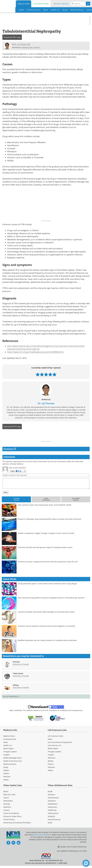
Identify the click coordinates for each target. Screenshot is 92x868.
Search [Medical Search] (6, 798)
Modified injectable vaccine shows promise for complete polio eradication (47, 640)
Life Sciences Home (41, 4)
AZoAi (50, 823)
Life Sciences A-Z (55, 745)
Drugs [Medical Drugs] (6, 767)
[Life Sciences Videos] (50, 770)
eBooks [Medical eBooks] (6, 770)
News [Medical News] (6, 742)
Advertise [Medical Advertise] (7, 807)
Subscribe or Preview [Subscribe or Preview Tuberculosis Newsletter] (21, 676)
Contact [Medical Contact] (6, 810)
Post (6, 492)
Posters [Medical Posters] (6, 773)
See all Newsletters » (11, 696)
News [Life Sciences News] (50, 739)
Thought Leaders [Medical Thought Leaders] (10, 752)
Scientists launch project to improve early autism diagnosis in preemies (46, 626)
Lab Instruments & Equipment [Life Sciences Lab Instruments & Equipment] (60, 742)
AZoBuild (51, 816)
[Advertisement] (46, 436)
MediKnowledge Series (13, 758)
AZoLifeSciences (54, 819)
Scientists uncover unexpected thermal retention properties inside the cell (48, 562)
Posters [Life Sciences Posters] (51, 764)
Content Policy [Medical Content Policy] (9, 819)
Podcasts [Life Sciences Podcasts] (51, 767)
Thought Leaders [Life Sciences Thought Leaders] (55, 752)
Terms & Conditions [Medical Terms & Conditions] (11, 813)
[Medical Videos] (6, 780)
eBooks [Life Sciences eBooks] (51, 761)
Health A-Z (8, 745)
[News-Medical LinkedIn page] (19, 843)
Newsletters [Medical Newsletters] (8, 801)
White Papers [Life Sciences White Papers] (53, 748)
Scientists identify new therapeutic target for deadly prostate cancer (45, 547)
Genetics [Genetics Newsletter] (16, 662)
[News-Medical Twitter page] (13, 843)
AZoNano (51, 795)
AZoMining (52, 810)
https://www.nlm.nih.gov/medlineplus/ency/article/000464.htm (35, 352)
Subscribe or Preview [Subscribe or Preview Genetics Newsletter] (21, 664)
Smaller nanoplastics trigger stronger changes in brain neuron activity (46, 533)
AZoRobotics (53, 804)
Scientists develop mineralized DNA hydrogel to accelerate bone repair (46, 612)
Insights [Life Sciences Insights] (51, 755)
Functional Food (10, 739)
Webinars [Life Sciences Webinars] (52, 758)
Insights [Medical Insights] (7, 755)
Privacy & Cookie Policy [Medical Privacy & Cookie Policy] (12, 816)
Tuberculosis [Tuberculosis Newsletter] (18, 673)
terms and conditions (42, 835)
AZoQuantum (53, 813)
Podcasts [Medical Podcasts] (7, 777)
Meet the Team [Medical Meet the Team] (9, 795)
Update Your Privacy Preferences (72, 847)
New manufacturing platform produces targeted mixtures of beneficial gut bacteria (51, 598)
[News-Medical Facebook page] (8, 843)
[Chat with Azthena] (86, 863)
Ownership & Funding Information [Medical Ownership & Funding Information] (17, 823)
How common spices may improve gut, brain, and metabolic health (45, 505)
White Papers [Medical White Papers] (9, 748)
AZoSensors (52, 807)
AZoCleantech (53, 798)
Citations (10, 449)
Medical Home (24, 4)
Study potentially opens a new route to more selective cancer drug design (47, 584)
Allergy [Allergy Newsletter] (16, 685)
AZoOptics (52, 801)
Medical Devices (10, 764)
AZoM (50, 791)
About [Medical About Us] (6, 791)
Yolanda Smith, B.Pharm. (31, 47)
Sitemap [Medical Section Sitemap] (7, 804)
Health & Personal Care (13, 761)
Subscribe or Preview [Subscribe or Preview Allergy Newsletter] (21, 687)
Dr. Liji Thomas (46, 403)
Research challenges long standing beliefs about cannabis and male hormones (49, 519)
